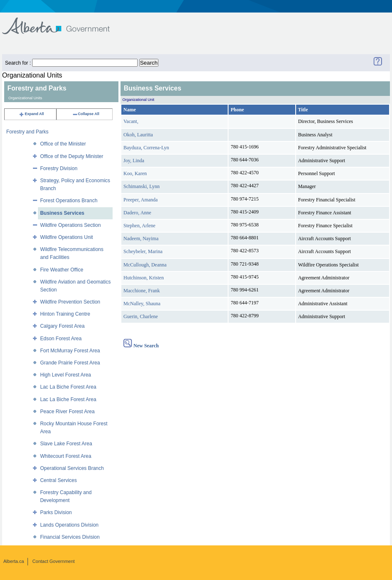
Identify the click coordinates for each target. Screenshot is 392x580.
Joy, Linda (134, 161)
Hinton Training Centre (65, 314)
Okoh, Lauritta (138, 135)
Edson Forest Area (61, 339)
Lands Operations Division (69, 525)
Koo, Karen (135, 173)
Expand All (31, 114)
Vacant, (131, 121)
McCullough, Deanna (145, 265)
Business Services (62, 213)
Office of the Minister (63, 144)
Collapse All (86, 114)
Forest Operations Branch (69, 201)
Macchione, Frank (142, 291)
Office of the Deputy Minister (72, 156)
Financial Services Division (70, 537)
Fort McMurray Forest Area (70, 351)
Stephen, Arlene (139, 226)
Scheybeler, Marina (143, 251)
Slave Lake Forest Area (66, 444)
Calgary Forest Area (62, 326)
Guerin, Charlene (141, 316)
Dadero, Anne (137, 213)
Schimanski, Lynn (142, 186)
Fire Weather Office (62, 270)
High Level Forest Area (65, 375)
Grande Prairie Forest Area (70, 363)
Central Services (58, 480)
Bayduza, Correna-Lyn (146, 148)
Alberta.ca (14, 561)
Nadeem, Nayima (141, 239)
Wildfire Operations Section (70, 225)
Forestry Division (59, 168)
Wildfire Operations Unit (67, 237)
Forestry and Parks (27, 132)
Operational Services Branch (72, 468)
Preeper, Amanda (141, 200)
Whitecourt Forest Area (66, 456)
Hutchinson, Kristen (144, 278)
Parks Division (56, 512)
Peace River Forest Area (67, 412)
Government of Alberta (63, 22)
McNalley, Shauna (142, 304)
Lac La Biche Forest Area (68, 387)
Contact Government (54, 561)
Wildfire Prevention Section (70, 302)
